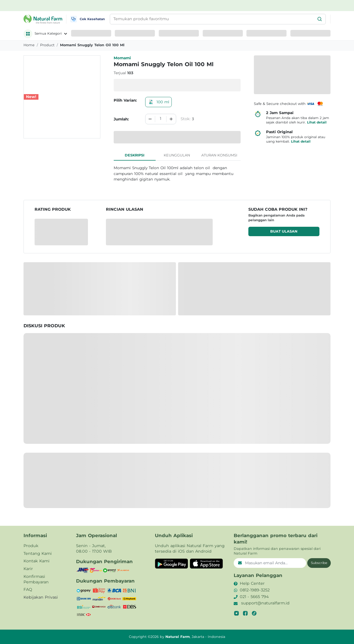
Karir (28, 569)
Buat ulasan (284, 231)
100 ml (158, 102)
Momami (122, 58)
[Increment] (171, 119)
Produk (31, 546)
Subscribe (319, 563)
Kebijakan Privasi (41, 597)
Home (29, 45)
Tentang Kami (38, 553)
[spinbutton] (161, 119)
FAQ (28, 589)
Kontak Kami (37, 561)
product (47, 45)
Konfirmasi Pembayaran (36, 579)
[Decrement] (150, 119)
